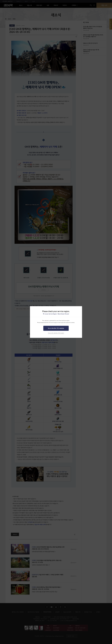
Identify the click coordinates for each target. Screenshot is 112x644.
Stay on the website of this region (56, 333)
